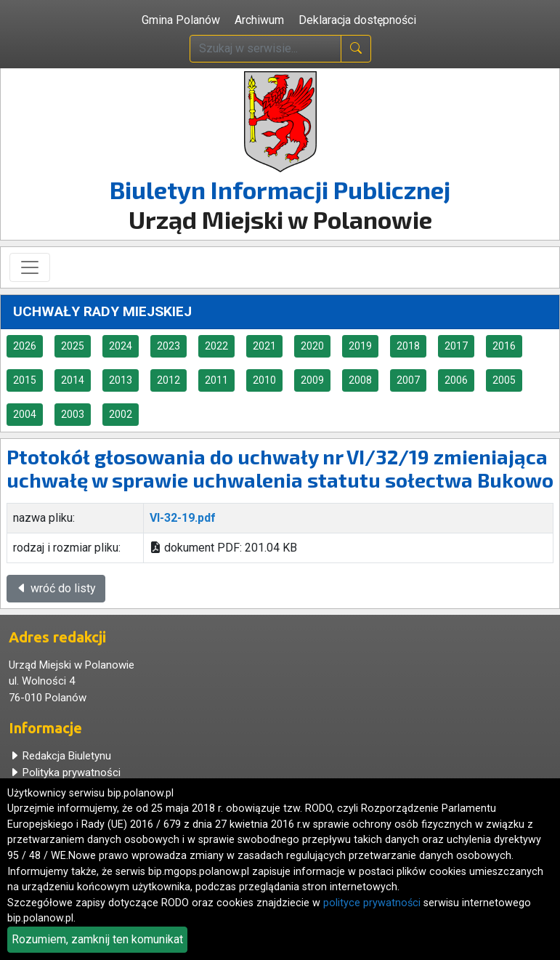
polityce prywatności (372, 903)
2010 (264, 380)
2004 (25, 414)
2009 (312, 380)
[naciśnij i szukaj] (356, 49)
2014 (73, 380)
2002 (121, 414)
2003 (73, 414)
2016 (504, 346)
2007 (408, 380)
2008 (360, 380)
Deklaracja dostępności (357, 20)
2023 (169, 346)
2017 (456, 346)
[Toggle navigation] (30, 267)
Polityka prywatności (65, 773)
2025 (73, 346)
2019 (360, 346)
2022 (216, 346)
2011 (216, 380)
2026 (25, 346)
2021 (264, 346)
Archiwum (259, 20)
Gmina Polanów (181, 20)
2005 (504, 380)
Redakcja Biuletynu (60, 756)
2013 (121, 380)
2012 (169, 380)
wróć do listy (56, 588)
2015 (25, 380)
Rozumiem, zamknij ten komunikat (97, 939)
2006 (456, 380)
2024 (121, 346)
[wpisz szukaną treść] (265, 49)
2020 (312, 346)
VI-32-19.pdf (183, 518)
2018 (408, 346)
